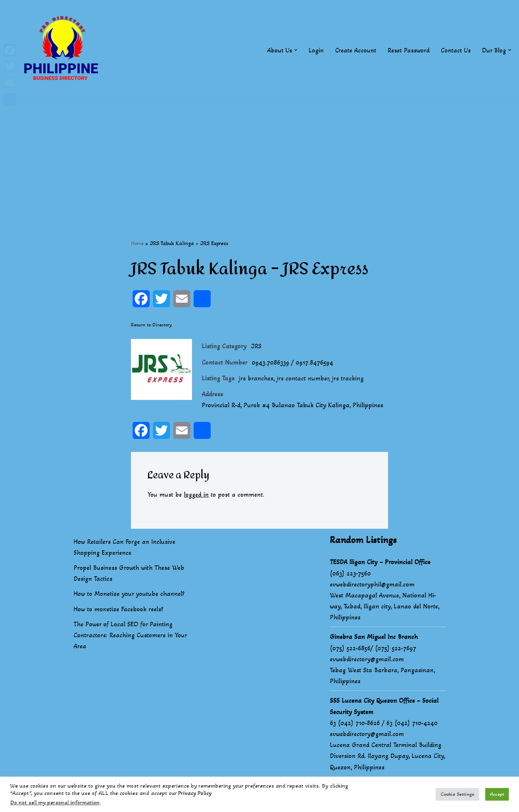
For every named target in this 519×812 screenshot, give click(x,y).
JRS (256, 346)
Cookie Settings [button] (457, 794)
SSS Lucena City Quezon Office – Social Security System (384, 706)
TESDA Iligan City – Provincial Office (380, 562)
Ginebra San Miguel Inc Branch (374, 637)
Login (316, 50)
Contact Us (456, 50)
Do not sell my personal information (55, 802)
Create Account (356, 50)
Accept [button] (497, 794)
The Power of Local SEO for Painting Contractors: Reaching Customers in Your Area (130, 635)
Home (137, 243)
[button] (296, 50)
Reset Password (409, 50)
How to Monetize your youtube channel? (129, 594)
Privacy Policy (195, 793)
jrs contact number (303, 378)
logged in (196, 494)
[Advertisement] (259, 157)
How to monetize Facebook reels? (119, 609)
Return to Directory (152, 325)
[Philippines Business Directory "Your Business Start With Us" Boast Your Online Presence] (63, 50)
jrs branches (256, 378)
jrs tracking (348, 378)
